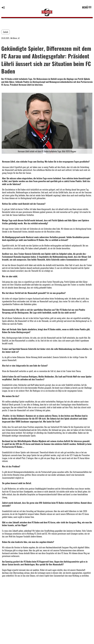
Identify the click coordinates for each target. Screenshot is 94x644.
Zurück (6, 32)
